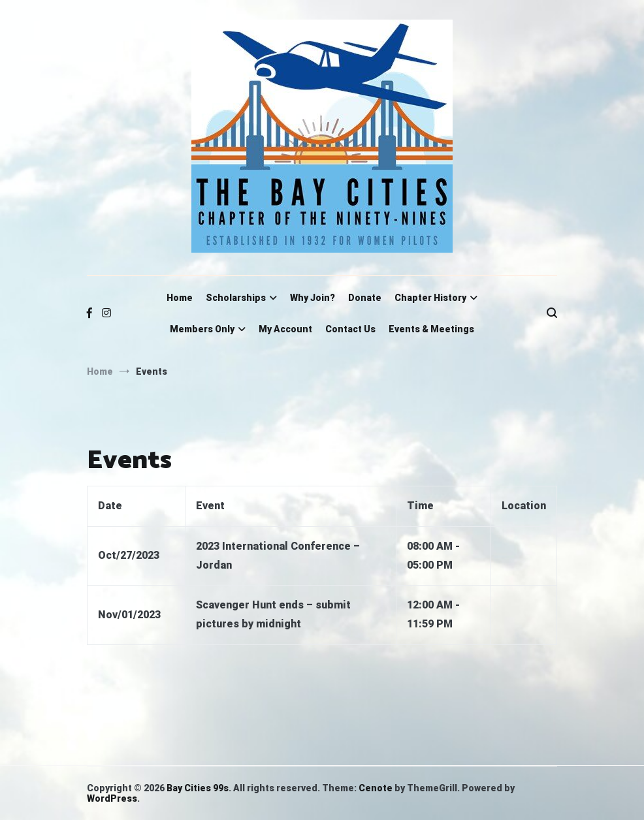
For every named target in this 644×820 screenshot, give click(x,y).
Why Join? (313, 298)
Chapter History (430, 298)
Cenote (376, 788)
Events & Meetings (431, 329)
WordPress (112, 798)
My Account (285, 329)
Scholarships (236, 298)
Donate (365, 298)
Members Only (202, 329)
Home (180, 298)
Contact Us (350, 329)
